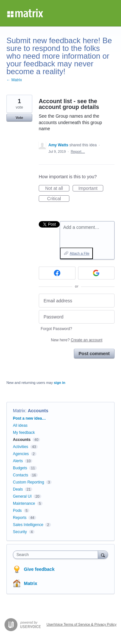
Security (20, 532)
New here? (77, 340)
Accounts (38, 411)
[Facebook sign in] (57, 273)
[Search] (103, 555)
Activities (20, 447)
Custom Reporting (29, 482)
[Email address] (77, 301)
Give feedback (39, 569)
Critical (58, 199)
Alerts (18, 461)
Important (91, 189)
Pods (17, 511)
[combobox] (57, 555)
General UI (22, 496)
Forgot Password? (56, 329)
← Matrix (14, 80)
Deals (18, 489)
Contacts (20, 475)
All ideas (20, 425)
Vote (19, 118)
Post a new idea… (29, 418)
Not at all (57, 189)
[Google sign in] (96, 273)
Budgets (20, 468)
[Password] (77, 317)
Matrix (19, 411)
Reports (20, 518)
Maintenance (24, 503)
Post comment (94, 354)
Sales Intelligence (28, 525)
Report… (78, 151)
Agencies (21, 454)
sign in (60, 383)
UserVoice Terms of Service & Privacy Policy (81, 624)
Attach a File (80, 253)
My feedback (24, 433)
